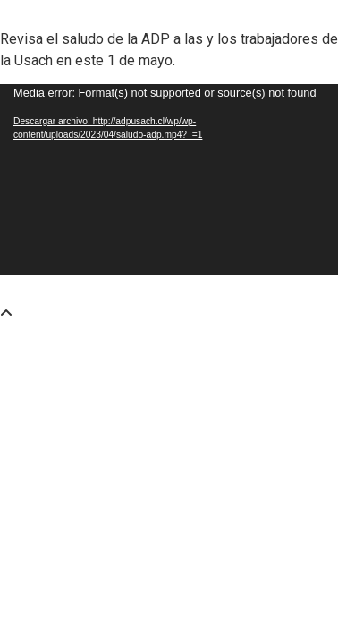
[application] (169, 179)
